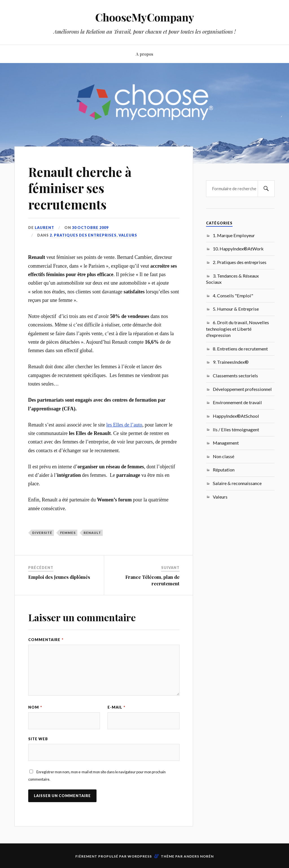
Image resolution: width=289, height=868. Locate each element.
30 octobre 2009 (90, 228)
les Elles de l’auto (124, 425)
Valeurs (128, 235)
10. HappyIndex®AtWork (238, 249)
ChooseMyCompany (145, 17)
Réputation (224, 470)
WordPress (140, 856)
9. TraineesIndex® (231, 362)
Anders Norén (199, 856)
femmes (68, 533)
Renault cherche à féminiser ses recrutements (80, 188)
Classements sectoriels (235, 375)
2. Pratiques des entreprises (83, 235)
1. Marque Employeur (234, 235)
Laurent (44, 228)
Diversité (42, 533)
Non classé (224, 456)
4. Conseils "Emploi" (233, 296)
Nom (35, 707)
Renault (92, 533)
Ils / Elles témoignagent (236, 429)
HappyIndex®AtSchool (236, 416)
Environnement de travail (237, 402)
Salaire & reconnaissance (237, 483)
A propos (144, 54)
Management (226, 443)
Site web (38, 739)
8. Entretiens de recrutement (240, 349)
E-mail (116, 707)
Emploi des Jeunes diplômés (59, 577)
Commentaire (46, 640)
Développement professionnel (242, 389)
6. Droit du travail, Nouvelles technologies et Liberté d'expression (237, 329)
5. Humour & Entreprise (236, 309)
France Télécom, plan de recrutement (152, 580)
